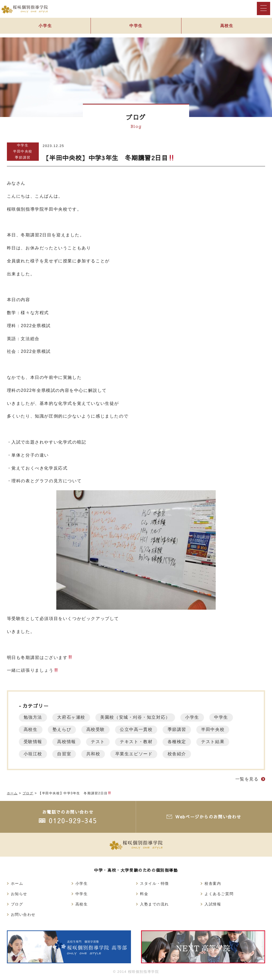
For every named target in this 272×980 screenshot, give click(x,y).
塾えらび (63, 729)
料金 (144, 894)
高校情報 (68, 742)
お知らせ (19, 894)
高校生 (31, 729)
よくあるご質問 (219, 894)
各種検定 (181, 742)
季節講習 (23, 157)
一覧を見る (247, 779)
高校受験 (98, 729)
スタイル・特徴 (154, 883)
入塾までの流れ (154, 904)
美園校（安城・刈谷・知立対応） (138, 717)
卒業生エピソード (137, 754)
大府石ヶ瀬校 (73, 717)
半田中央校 (23, 151)
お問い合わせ (23, 914)
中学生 (136, 27)
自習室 (66, 754)
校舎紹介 (181, 754)
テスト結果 (218, 742)
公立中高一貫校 (140, 729)
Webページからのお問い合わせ (208, 817)
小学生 (45, 27)
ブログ (17, 904)
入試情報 (213, 904)
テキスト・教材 (140, 742)
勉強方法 (33, 717)
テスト (100, 742)
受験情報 (33, 742)
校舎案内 (213, 883)
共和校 (96, 754)
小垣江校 (33, 754)
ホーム (17, 883)
